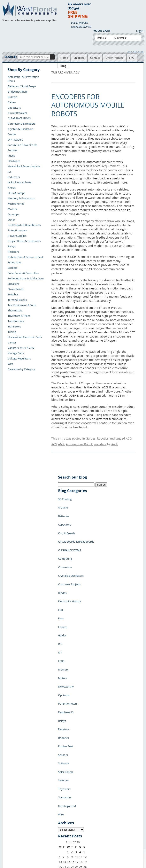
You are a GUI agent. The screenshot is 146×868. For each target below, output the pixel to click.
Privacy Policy (65, 812)
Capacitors (14, 108)
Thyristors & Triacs (19, 316)
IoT (60, 606)
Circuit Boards (67, 519)
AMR (61, 442)
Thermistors (15, 310)
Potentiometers (17, 230)
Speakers (13, 284)
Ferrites (12, 150)
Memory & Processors (21, 198)
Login (140, 31)
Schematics (15, 262)
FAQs (40, 822)
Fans (61, 581)
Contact (95, 58)
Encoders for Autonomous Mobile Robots (88, 105)
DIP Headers (15, 140)
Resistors (13, 252)
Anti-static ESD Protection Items (23, 79)
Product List (44, 817)
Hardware (14, 161)
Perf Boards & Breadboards (24, 225)
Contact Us (12, 821)
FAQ (132, 58)
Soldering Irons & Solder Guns (26, 278)
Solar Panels (66, 692)
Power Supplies (17, 236)
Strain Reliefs (16, 289)
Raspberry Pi (66, 649)
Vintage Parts (16, 353)
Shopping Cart (45, 812)
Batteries (64, 507)
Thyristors (64, 704)
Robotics (103, 438)
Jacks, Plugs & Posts (20, 182)
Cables (12, 102)
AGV (54, 442)
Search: (11, 57)
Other (11, 220)
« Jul (61, 783)
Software (64, 686)
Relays (12, 246)
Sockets (13, 268)
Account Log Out (16, 840)
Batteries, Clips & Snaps (22, 86)
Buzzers (13, 97)
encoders (100, 442)
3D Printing (65, 495)
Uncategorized (67, 716)
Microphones (16, 204)
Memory (63, 618)
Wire (11, 364)
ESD (60, 575)
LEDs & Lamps (16, 193)
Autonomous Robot (79, 442)
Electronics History (70, 569)
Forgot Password (16, 845)
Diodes (12, 134)
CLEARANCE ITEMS (19, 118)
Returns (10, 826)
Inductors (14, 177)
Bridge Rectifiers (18, 92)
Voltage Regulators (19, 358)
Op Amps (13, 214)
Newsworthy (66, 630)
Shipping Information (19, 831)
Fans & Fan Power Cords (23, 145)
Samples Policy (66, 808)
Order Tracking (114, 58)
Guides (91, 438)
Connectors (65, 544)
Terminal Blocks (17, 300)
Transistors (14, 326)
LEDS (61, 612)
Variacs (12, 342)
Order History (14, 836)
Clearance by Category (21, 369)
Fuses (11, 156)
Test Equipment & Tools (22, 305)
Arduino (63, 501)
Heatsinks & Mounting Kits (24, 166)
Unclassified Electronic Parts (25, 337)
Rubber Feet (66, 673)
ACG (129, 438)
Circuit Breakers (17, 113)
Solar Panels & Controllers (24, 273)
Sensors (63, 680)
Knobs (12, 188)
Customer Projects (69, 556)
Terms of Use (65, 817)
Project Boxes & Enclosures (24, 241)
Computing (65, 538)
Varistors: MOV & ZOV (21, 348)
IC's (60, 599)
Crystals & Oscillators (21, 129)
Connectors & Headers (22, 124)
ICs (10, 172)
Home (64, 58)
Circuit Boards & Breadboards (76, 526)
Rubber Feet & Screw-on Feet (25, 257)
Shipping (79, 58)
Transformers (16, 321)
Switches (13, 294)
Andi (114, 442)
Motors (12, 209)
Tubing (12, 332)
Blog (63, 66)
